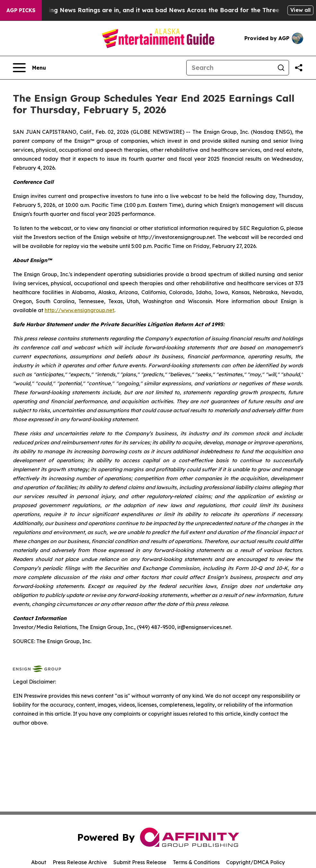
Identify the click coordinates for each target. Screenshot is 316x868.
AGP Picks (21, 10)
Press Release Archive (80, 862)
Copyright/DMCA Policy (255, 862)
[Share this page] (299, 68)
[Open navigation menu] (29, 68)
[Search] (230, 68)
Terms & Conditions (196, 862)
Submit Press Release (140, 862)
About (39, 862)
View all (300, 10)
